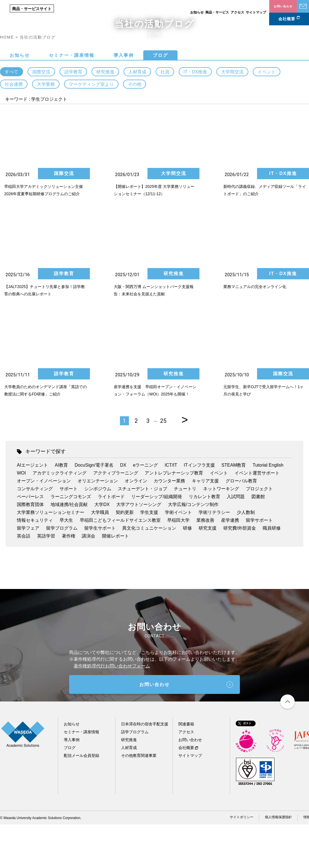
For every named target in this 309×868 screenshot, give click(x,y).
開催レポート (115, 580)
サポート (69, 532)
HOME (7, 81)
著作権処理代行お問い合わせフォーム (112, 710)
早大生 (66, 564)
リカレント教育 (205, 540)
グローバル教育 (241, 524)
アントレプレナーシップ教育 (174, 517)
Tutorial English (268, 509)
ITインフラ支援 (199, 509)
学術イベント (178, 556)
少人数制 (246, 556)
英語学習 (46, 580)
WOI (21, 517)
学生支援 (149, 556)
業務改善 (205, 564)
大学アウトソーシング (139, 548)
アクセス (237, 12)
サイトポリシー (242, 861)
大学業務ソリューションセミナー (51, 556)
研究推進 (105, 116)
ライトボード (111, 540)
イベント (267, 116)
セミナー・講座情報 (72, 99)
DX (123, 509)
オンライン (136, 524)
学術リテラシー (214, 556)
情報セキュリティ (35, 564)
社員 (165, 116)
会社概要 (287, 19)
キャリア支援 (205, 524)
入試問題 (236, 540)
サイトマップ (256, 12)
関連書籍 (186, 768)
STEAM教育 (234, 509)
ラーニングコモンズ (71, 540)
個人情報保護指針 (278, 861)
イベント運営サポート (257, 517)
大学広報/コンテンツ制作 (193, 548)
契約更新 (125, 556)
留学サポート (259, 564)
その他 (135, 128)
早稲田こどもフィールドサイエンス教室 (120, 564)
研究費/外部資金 (240, 572)
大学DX (102, 548)
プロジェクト (259, 532)
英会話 (24, 580)
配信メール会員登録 (81, 799)
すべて (12, 116)
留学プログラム (62, 572)
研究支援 (208, 572)
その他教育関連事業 (139, 799)
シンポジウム (98, 532)
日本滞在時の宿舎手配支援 (145, 768)
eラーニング (145, 509)
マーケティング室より (91, 128)
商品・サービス (217, 12)
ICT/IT (171, 509)
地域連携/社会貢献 (69, 548)
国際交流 (41, 116)
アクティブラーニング (116, 517)
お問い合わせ (303, 6)
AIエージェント (32, 509)
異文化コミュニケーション (149, 572)
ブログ (160, 99)
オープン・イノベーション (44, 524)
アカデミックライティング (60, 517)
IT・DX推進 (195, 116)
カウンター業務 (169, 524)
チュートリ (185, 532)
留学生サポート (100, 572)
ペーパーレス (30, 540)
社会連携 (14, 128)
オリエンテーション (98, 524)
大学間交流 (232, 116)
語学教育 (73, 116)
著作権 (69, 580)
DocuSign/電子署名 (94, 509)
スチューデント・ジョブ (142, 532)
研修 (187, 572)
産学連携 (230, 564)
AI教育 (61, 509)
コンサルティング (35, 532)
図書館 (258, 540)
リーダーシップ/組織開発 (156, 540)
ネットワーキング (221, 532)
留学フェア (28, 572)
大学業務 (46, 128)
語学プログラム (135, 775)
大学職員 (100, 556)
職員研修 (272, 572)
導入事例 (124, 99)
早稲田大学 (178, 564)
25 (163, 464)
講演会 (88, 580)
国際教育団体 (30, 548)
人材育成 (137, 116)
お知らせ (197, 12)
